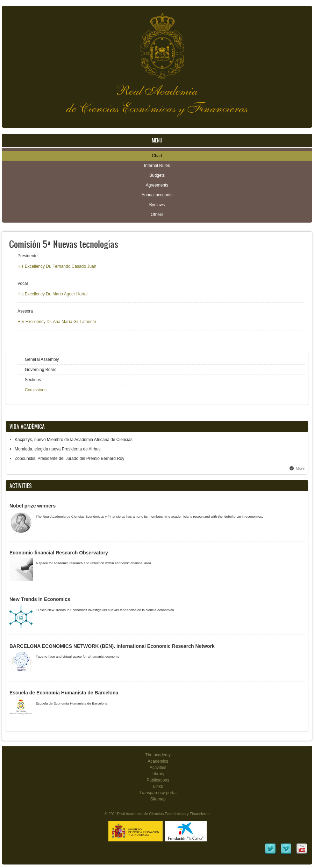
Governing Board (41, 370)
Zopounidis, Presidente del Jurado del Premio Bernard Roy (70, 458)
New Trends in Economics (40, 599)
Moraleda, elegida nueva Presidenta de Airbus (58, 449)
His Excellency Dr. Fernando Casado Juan (57, 266)
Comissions (36, 390)
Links (158, 786)
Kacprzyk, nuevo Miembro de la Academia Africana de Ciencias (74, 440)
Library (158, 774)
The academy (158, 755)
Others (157, 215)
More (300, 468)
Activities (158, 768)
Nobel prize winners (33, 506)
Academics (158, 761)
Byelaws (157, 205)
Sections (33, 380)
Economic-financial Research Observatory (59, 553)
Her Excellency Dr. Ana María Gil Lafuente (57, 322)
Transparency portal (158, 793)
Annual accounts (157, 195)
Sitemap (158, 799)
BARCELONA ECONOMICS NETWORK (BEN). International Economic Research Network (112, 646)
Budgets (157, 175)
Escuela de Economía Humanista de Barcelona (64, 693)
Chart (157, 156)
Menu (157, 141)
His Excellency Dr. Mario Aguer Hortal (52, 294)
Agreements (157, 185)
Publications (158, 780)
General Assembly (42, 359)
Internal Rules (157, 166)
